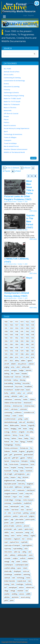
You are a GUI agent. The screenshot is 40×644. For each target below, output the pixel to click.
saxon (31, 555)
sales (6, 555)
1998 (22, 354)
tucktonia (28, 584)
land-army (22, 484)
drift (20, 429)
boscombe (26, 383)
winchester (15, 597)
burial (28, 390)
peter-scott (24, 516)
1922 (27, 322)
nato (22, 506)
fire (12, 442)
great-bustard (28, 455)
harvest (7, 461)
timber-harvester (10, 581)
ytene (12, 600)
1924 (32, 322)
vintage (13, 591)
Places (6, 119)
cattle (21, 396)
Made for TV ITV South (12, 101)
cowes (14, 416)
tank (14, 578)
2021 (6, 361)
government (18, 455)
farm (27, 435)
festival (7, 442)
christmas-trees (29, 406)
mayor (15, 497)
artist (18, 367)
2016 (27, 357)
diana (6, 425)
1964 (17, 344)
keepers (13, 477)
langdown (30, 484)
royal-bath (24, 542)
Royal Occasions (10, 125)
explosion (7, 435)
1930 (32, 325)
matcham (7, 497)
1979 (22, 351)
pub (15, 529)
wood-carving (25, 597)
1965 (22, 344)
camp (19, 393)
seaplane (30, 558)
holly (6, 464)
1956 (6, 341)
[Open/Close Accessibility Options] (37, 3)
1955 (32, 338)
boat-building (9, 383)
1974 (6, 351)
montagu (18, 500)
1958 (17, 341)
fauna (20, 438)
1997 (17, 354)
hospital (13, 468)
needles (7, 510)
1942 (27, 331)
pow (12, 523)
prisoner (27, 526)
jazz (28, 474)
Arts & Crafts (9, 75)
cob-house (14, 409)
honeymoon (25, 464)
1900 (6, 322)
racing (27, 532)
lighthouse (18, 487)
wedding (14, 594)
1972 (27, 348)
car (24, 393)
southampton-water (22, 565)
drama (6, 429)
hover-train (29, 468)
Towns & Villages (10, 137)
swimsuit (7, 578)
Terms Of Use (34, 640)
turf (5, 587)
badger (22, 370)
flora (17, 442)
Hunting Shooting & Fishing (14, 96)
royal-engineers (27, 545)
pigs (12, 519)
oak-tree (29, 510)
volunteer (20, 591)
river (23, 539)
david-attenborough (11, 422)
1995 (6, 354)
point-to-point (30, 519)
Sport (6, 131)
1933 (11, 328)
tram (13, 584)
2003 (32, 354)
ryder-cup (17, 552)
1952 (17, 338)
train (30, 581)
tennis (28, 578)
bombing (18, 383)
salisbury (13, 555)
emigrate (22, 432)
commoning (8, 412)
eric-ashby (30, 432)
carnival (29, 393)
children (32, 399)
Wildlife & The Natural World (14, 152)
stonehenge (8, 574)
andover (31, 364)
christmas (7, 406)
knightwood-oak (10, 480)
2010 (17, 357)
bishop (16, 380)
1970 (17, 348)
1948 (27, 335)
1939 (11, 331)
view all (33, 158)
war (27, 591)
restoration (8, 539)
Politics (7, 122)
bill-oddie (26, 377)
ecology (7, 432)
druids (25, 429)
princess (19, 526)
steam (25, 568)
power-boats (20, 523)
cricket (21, 416)
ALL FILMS (7, 69)
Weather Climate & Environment (16, 149)
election (14, 432)
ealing (31, 429)
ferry (32, 438)
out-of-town (17, 513)
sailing (24, 552)
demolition (30, 422)
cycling (20, 419)
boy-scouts (19, 386)
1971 (22, 348)
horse (32, 464)
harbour (30, 458)
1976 (11, 351)
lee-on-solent (9, 487)
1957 (11, 341)
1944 (6, 335)
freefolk (14, 451)
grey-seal (7, 458)
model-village (9, 500)
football (30, 442)
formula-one (24, 448)
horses (7, 468)
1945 (11, 335)
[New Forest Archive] (20, 8)
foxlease (7, 451)
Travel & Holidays (10, 143)
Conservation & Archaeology (14, 81)
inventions (29, 471)
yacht (6, 600)
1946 (17, 335)
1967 (32, 344)
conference (18, 412)
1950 (6, 338)
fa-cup (21, 435)
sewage (7, 561)
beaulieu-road (9, 377)
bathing (7, 374)
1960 (27, 341)
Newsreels (8, 110)
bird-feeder (8, 380)
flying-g (23, 442)
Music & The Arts (10, 107)
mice (21, 497)
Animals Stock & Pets (12, 72)
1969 (11, 348)
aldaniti (13, 364)
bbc (12, 374)
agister (30, 361)
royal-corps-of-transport (12, 545)
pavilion (15, 516)
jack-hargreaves (20, 474)
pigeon (7, 519)
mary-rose (29, 493)
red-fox (19, 536)
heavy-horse (15, 461)
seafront (23, 558)
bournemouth (9, 386)
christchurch (27, 403)
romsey (29, 539)
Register (31, 15)
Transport (8, 140)
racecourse (19, 532)
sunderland (18, 574)
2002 (27, 354)
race (12, 532)
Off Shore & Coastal (11, 113)
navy (27, 506)
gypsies (23, 458)
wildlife (28, 594)
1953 (22, 338)
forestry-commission (11, 448)
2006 (11, 357)
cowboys (7, 416)
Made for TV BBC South (12, 98)
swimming (27, 574)
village (6, 591)
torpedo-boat (22, 581)
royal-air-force (14, 542)
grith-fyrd (15, 458)
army (13, 367)
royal (6, 542)
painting (26, 513)
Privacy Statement (21, 640)
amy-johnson (22, 364)
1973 (32, 348)
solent (18, 561)
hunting (16, 471)
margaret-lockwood (11, 493)
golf (11, 455)
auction (7, 370)
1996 (11, 354)
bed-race (18, 377)
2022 (11, 361)
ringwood (17, 539)
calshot (13, 393)
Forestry (7, 90)
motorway (8, 503)
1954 (27, 338)
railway (7, 536)
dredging (13, 429)
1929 (27, 325)
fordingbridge (9, 445)
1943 (32, 331)
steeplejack (17, 571)
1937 (32, 328)
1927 (17, 325)
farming (7, 438)
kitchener (26, 477)
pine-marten (19, 519)
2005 (6, 357)
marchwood (31, 490)
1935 (22, 328)
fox (31, 448)
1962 (6, 344)
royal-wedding (18, 549)
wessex (22, 594)
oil (5, 513)
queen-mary (28, 529)
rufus (26, 549)
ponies (6, 523)
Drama (6, 84)
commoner (23, 409)
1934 (17, 328)
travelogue (20, 584)
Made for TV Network (12, 104)
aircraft (7, 364)
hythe (22, 471)
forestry (18, 445)
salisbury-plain (22, 555)
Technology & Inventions (13, 134)
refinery (26, 536)
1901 (11, 322)
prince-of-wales (9, 526)
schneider (7, 558)
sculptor (15, 558)
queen (20, 529)
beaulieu (24, 374)
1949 (32, 335)
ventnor (21, 587)
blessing (23, 380)
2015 (22, 357)
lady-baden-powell (10, 484)
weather (7, 594)
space (19, 568)
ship (13, 561)
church (6, 409)
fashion (14, 438)
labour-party (21, 480)
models (27, 497)
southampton (9, 565)
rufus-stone (8, 552)
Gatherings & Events (11, 92)
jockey (6, 477)
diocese (24, 425)
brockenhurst (9, 390)
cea (26, 396)
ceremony (18, 399)
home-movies (14, 464)
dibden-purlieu (14, 425)
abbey (17, 361)
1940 (17, 331)
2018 (32, 357)
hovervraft (8, 471)
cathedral (14, 396)
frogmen (22, 451)
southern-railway (10, 568)
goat (6, 455)
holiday (32, 461)
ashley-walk (26, 367)
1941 (22, 331)
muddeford (27, 503)
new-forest (15, 510)
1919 (22, 322)
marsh (21, 493)
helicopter (25, 461)
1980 (27, 351)
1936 (27, 328)
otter (10, 513)
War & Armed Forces (11, 146)
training (7, 584)
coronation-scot (29, 412)
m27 (14, 490)
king (19, 477)
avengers (14, 370)
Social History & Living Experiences (17, 128)
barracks (29, 370)
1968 (6, 348)
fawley (26, 438)
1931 (6, 328)
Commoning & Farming (12, 78)
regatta (33, 536)
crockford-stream (10, 419)
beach (18, 374)
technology (21, 578)
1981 (32, 351)
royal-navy (8, 549)
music (6, 506)
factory (15, 435)
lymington (27, 487)
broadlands (28, 386)
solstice (25, 561)
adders (23, 361)
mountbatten (17, 503)
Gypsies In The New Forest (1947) (30, 221)
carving (7, 396)
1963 (11, 344)
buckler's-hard (19, 390)
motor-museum (28, 500)
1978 (17, 351)
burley (6, 393)
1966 (27, 344)
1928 (22, 325)
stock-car (26, 571)
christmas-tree (17, 406)
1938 (6, 331)
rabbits (7, 532)
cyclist (26, 419)
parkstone (8, 516)
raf (32, 532)
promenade (8, 529)
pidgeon (32, 516)
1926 (11, 325)
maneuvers (21, 490)
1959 (22, 341)
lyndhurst (7, 490)
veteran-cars (30, 587)
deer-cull (22, 422)
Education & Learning (12, 87)
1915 (17, 322)
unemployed (13, 587)
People (6, 116)
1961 (32, 341)
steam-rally (8, 571)
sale (30, 552)
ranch (13, 536)
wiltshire (7, 597)
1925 (6, 325)
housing (21, 468)
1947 (22, 335)
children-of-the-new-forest (13, 403)
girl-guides (30, 451)
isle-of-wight (8, 474)
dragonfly (31, 425)
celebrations (8, 399)
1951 (11, 338)
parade (33, 513)
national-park (14, 506)
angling (7, 367)
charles (25, 399)
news (22, 510)
